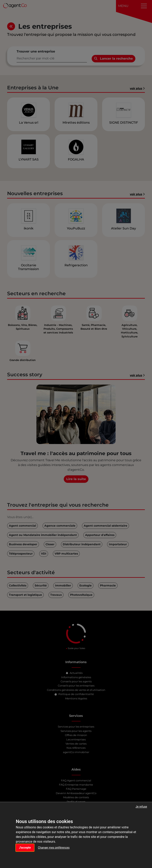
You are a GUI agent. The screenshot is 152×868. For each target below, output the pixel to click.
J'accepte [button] (25, 848)
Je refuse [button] (141, 807)
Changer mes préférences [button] (54, 848)
